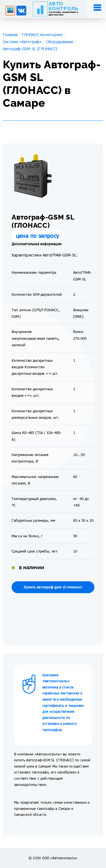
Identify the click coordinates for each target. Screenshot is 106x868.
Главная (10, 35)
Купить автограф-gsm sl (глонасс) (53, 587)
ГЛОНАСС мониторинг (43, 35)
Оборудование (60, 42)
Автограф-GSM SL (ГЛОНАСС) (30, 49)
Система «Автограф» (22, 42)
